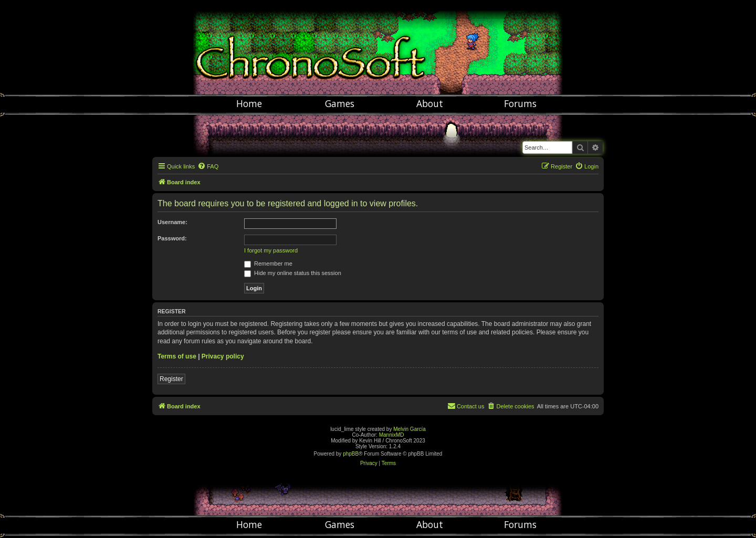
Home (249, 103)
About (430, 103)
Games (340, 103)
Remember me (268, 263)
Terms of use (177, 356)
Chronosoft (378, 47)
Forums (520, 103)
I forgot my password (271, 250)
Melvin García (409, 429)
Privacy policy (223, 356)
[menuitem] (208, 166)
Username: (172, 222)
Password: (172, 238)
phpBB (351, 454)
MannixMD (392, 435)
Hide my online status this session (293, 273)
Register (171, 379)
